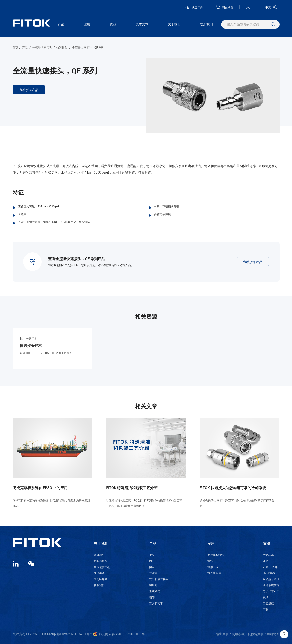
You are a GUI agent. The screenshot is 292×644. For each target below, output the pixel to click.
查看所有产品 (29, 90)
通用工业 (213, 567)
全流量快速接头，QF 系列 (88, 48)
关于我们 (174, 24)
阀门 (152, 561)
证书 (266, 561)
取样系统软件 (271, 585)
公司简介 (99, 555)
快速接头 (62, 48)
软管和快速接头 (42, 48)
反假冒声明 (256, 634)
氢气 (210, 561)
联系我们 (206, 24)
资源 (113, 24)
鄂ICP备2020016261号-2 (74, 634)
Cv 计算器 (269, 573)
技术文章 (142, 24)
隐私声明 (222, 634)
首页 (15, 48)
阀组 (152, 567)
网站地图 (273, 634)
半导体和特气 (216, 555)
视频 (266, 598)
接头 (152, 555)
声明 (266, 609)
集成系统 (155, 591)
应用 (87, 24)
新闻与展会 (101, 561)
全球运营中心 (102, 567)
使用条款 (238, 634)
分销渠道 (99, 573)
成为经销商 (101, 579)
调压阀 (153, 585)
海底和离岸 (214, 573)
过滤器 (153, 573)
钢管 (152, 598)
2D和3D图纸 (270, 567)
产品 (61, 24)
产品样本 (268, 555)
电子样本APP (271, 591)
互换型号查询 (271, 579)
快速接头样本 (31, 346)
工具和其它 (156, 603)
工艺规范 (268, 603)
